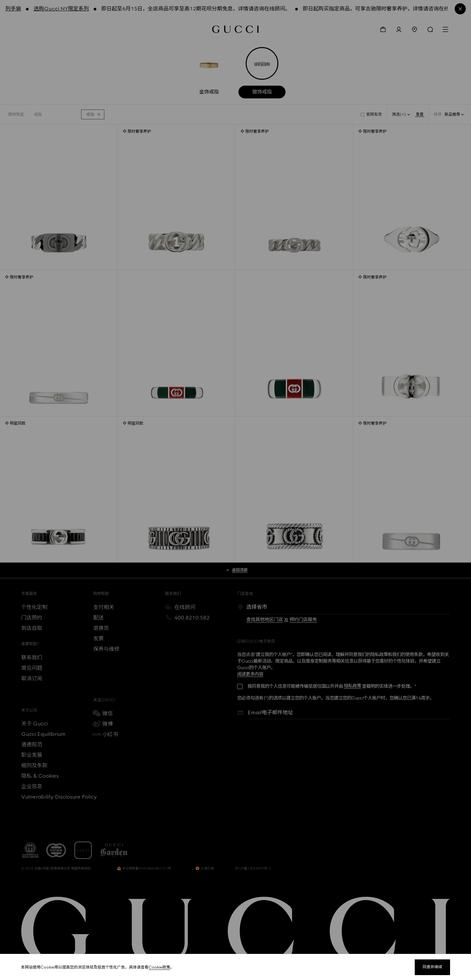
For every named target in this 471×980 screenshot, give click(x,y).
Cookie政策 (159, 967)
